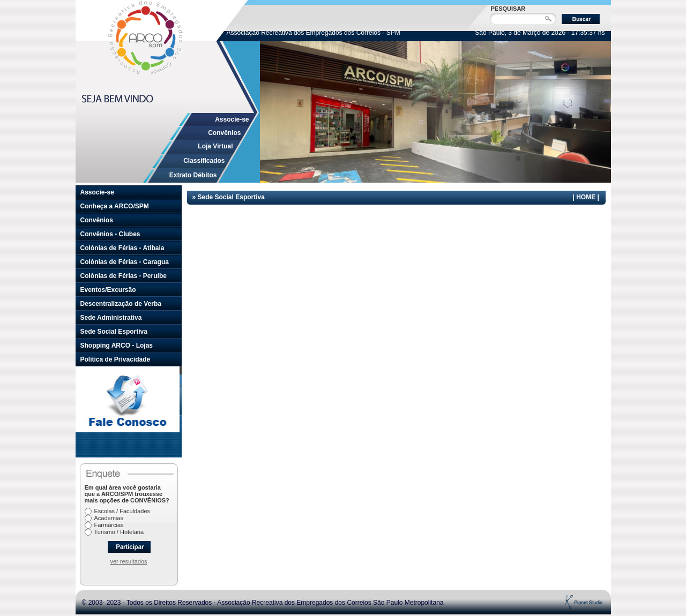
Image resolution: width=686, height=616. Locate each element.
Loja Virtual (215, 146)
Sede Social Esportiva (114, 332)
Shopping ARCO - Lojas (117, 345)
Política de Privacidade (115, 359)
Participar (129, 547)
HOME (586, 197)
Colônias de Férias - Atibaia (122, 248)
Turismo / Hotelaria (119, 532)
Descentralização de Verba (121, 304)
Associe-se (232, 119)
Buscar (581, 19)
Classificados (204, 161)
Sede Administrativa (111, 318)
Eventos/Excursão (108, 290)
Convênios (224, 133)
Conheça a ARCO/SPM (115, 206)
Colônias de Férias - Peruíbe (124, 276)
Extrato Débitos (193, 175)
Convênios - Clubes (110, 234)
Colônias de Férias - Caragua (125, 262)
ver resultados (128, 561)
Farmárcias (109, 525)
